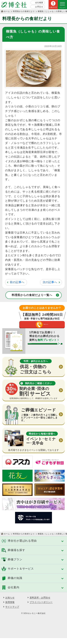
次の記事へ (50, 282)
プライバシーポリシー (41, 608)
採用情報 (10, 608)
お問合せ (39, 7)
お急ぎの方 (53, 7)
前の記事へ (17, 282)
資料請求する (42, 353)
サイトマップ (12, 613)
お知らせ (10, 603)
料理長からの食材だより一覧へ (32, 295)
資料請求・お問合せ (40, 603)
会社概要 (39, 3)
